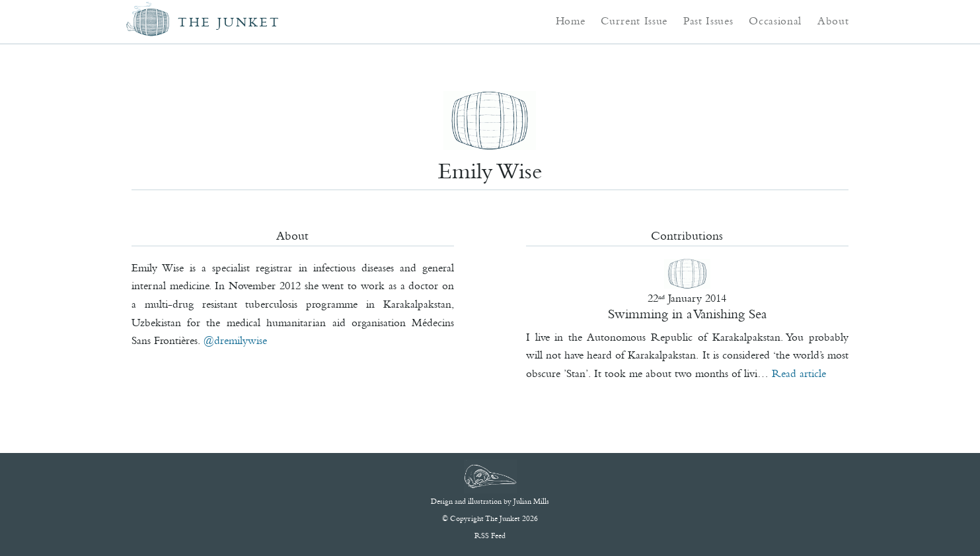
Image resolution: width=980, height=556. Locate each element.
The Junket (229, 22)
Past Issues (708, 20)
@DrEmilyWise (235, 340)
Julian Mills (531, 501)
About (833, 20)
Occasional (775, 20)
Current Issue (634, 20)
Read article (799, 373)
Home (571, 20)
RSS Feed (490, 536)
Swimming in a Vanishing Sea (687, 314)
